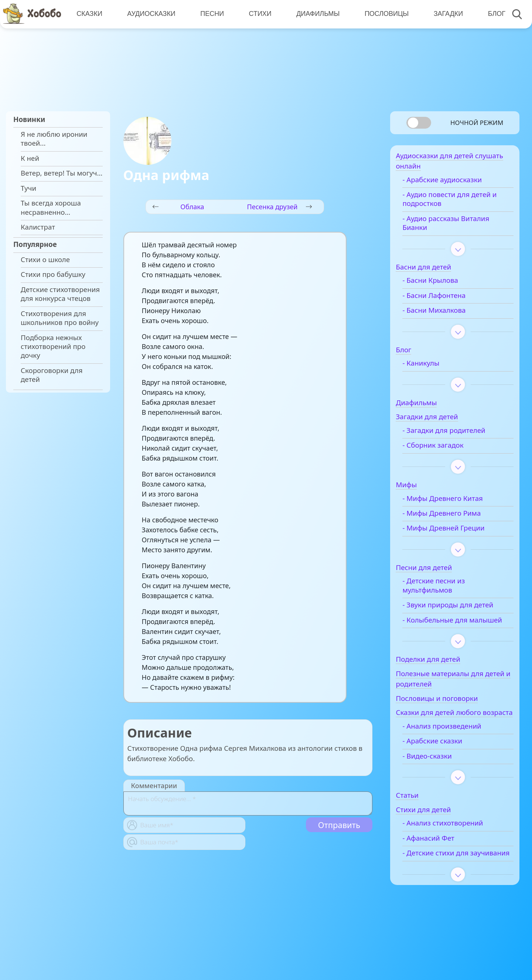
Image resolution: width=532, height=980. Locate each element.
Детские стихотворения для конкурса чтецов (60, 294)
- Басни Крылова (441, 284)
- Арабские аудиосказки (453, 183)
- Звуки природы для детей (459, 608)
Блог (493, 14)
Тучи (28, 188)
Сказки (89, 14)
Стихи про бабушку (53, 274)
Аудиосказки (151, 14)
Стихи (258, 14)
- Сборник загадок (444, 449)
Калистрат (38, 227)
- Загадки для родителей (455, 434)
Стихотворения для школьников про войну (60, 318)
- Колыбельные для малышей (446, 628)
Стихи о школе (45, 260)
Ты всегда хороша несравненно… (51, 207)
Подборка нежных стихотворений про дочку (53, 347)
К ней (30, 158)
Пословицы (384, 14)
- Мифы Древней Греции (454, 532)
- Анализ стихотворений (454, 846)
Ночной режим (477, 123)
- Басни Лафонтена (445, 299)
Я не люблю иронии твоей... (54, 139)
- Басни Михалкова (445, 313)
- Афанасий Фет (439, 861)
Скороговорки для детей (52, 375)
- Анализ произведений (453, 749)
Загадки (446, 14)
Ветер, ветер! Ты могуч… (62, 173)
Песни (211, 14)
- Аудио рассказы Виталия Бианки (457, 226)
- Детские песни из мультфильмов (445, 589)
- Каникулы (432, 366)
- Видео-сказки (438, 779)
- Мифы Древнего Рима (453, 516)
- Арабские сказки (443, 764)
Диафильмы (316, 14)
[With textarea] (248, 803)
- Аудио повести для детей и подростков (461, 202)
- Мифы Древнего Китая (454, 502)
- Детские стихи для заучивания (446, 880)
